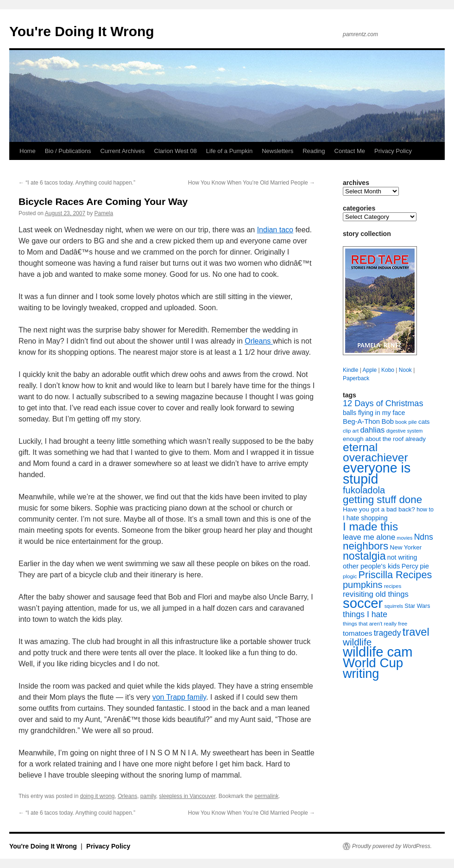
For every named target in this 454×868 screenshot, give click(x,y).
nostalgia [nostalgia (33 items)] (364, 556)
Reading (314, 151)
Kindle (350, 370)
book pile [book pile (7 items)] (406, 422)
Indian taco (275, 230)
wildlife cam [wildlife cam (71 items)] (378, 652)
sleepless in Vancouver (187, 796)
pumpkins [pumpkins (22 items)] (363, 585)
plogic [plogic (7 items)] (350, 576)
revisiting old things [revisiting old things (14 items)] (376, 594)
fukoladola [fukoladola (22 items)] (364, 490)
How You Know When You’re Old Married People (252, 183)
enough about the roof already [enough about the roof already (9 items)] (384, 439)
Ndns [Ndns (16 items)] (424, 537)
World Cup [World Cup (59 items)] (373, 663)
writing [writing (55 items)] (361, 673)
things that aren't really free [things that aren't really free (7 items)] (375, 624)
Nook (405, 370)
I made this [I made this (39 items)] (370, 527)
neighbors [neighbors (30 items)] (366, 546)
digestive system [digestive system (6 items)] (405, 431)
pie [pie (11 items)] (424, 566)
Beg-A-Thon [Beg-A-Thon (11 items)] (361, 421)
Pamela (104, 213)
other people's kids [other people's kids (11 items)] (371, 566)
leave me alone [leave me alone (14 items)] (369, 537)
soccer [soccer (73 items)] (363, 603)
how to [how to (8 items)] (425, 510)
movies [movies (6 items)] (405, 538)
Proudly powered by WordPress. (392, 846)
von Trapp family (179, 697)
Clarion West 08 (176, 151)
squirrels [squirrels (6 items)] (394, 606)
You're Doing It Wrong (82, 31)
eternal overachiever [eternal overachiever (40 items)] (375, 452)
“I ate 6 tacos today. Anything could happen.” (77, 183)
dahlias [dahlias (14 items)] (372, 430)
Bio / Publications (68, 151)
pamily (148, 796)
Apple (369, 370)
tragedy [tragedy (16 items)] (388, 633)
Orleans (259, 341)
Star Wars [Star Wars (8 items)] (417, 606)
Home (28, 151)
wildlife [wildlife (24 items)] (357, 642)
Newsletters (277, 151)
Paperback (356, 378)
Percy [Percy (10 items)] (410, 566)
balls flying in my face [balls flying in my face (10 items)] (374, 413)
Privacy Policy (393, 151)
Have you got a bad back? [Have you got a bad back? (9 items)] (379, 509)
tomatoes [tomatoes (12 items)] (357, 633)
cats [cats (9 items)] (424, 422)
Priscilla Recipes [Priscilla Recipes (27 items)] (395, 575)
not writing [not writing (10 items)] (402, 557)
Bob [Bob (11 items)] (387, 421)
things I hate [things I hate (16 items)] (365, 614)
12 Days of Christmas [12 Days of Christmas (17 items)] (383, 403)
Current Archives (122, 151)
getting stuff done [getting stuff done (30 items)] (382, 500)
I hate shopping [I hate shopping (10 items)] (365, 518)
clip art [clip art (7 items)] (351, 431)
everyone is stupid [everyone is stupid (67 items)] (377, 473)
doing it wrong (98, 796)
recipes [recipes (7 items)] (393, 586)
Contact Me (350, 151)
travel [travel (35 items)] (416, 632)
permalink (266, 796)
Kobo (388, 370)
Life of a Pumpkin (229, 151)
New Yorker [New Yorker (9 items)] (406, 547)
